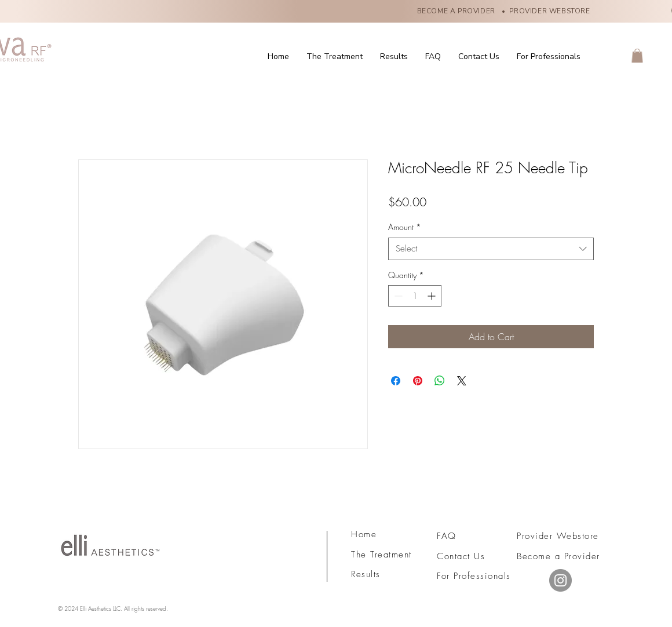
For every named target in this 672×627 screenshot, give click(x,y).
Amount (405, 227)
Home (364, 534)
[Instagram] (560, 580)
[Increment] (432, 296)
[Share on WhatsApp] (440, 381)
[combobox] (491, 249)
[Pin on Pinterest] (418, 381)
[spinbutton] (415, 296)
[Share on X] (462, 381)
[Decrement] (397, 296)
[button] (637, 56)
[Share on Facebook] (396, 381)
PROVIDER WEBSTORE (552, 11)
